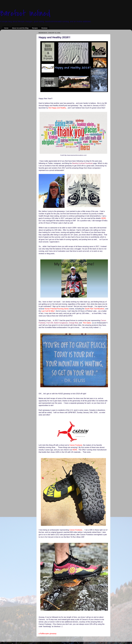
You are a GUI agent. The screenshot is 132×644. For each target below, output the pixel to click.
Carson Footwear (76, 445)
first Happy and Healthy (57, 108)
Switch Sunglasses (61, 323)
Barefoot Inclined (25, 13)
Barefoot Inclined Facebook (83, 163)
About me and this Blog (20, 28)
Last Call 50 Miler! (48, 311)
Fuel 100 (50, 323)
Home (6, 28)
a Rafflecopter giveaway (48, 634)
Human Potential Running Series (57, 309)
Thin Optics (87, 323)
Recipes (35, 28)
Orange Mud (73, 323)
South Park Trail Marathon (95, 309)
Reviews (44, 28)
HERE (103, 218)
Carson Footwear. (76, 530)
